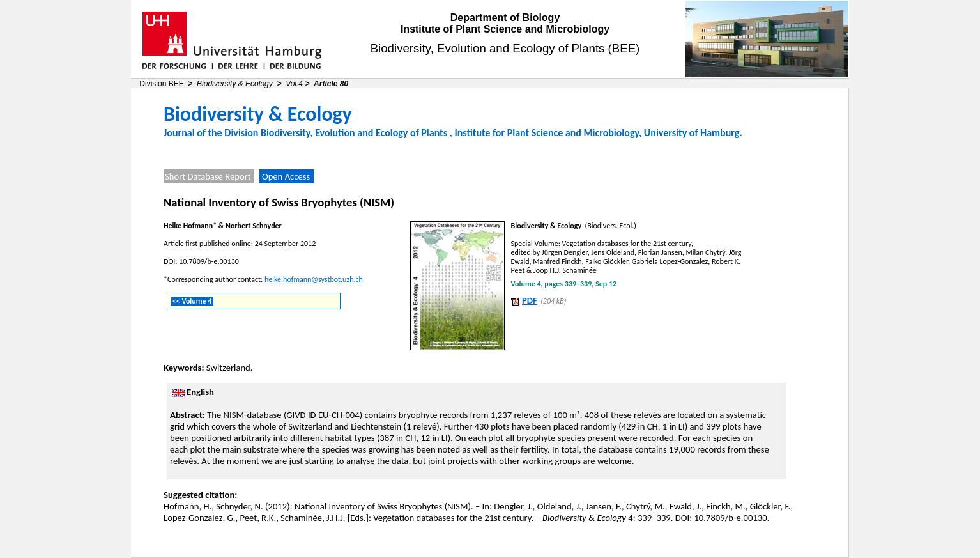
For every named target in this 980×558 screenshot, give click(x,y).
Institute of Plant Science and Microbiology (505, 29)
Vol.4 (294, 84)
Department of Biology (505, 18)
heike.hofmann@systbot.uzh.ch (314, 279)
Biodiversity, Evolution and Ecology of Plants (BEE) (505, 48)
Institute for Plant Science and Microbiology (547, 133)
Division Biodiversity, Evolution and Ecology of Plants (336, 133)
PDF (530, 300)
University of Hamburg (692, 133)
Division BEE (161, 84)
